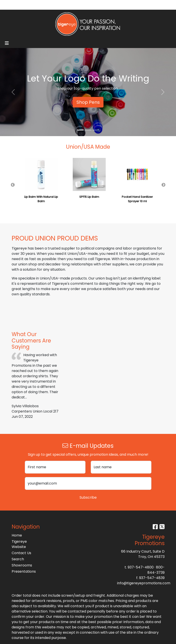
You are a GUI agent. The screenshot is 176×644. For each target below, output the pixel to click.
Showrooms (22, 565)
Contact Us (21, 553)
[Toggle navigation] (7, 43)
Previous (13, 185)
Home (17, 535)
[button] (13, 92)
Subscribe (88, 497)
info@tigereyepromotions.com (144, 583)
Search (127, 5)
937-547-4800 (141, 567)
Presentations (22, 571)
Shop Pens (88, 102)
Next (163, 185)
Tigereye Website (19, 544)
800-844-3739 (156, 570)
